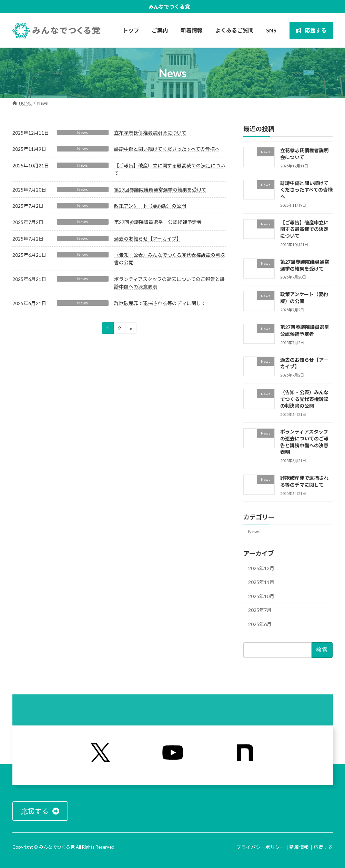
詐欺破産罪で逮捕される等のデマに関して (160, 303)
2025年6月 (260, 624)
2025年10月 (261, 596)
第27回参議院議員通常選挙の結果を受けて (160, 190)
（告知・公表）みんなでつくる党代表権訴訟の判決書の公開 (304, 399)
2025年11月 (261, 582)
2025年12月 (261, 568)
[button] (40, 811)
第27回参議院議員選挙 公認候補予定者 (158, 222)
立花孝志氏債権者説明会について (150, 133)
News (83, 132)
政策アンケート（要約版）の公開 (150, 206)
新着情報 (299, 847)
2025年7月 (260, 610)
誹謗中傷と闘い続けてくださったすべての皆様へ (167, 149)
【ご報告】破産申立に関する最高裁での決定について (304, 229)
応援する (323, 847)
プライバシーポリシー (261, 847)
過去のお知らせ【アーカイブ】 (148, 239)
